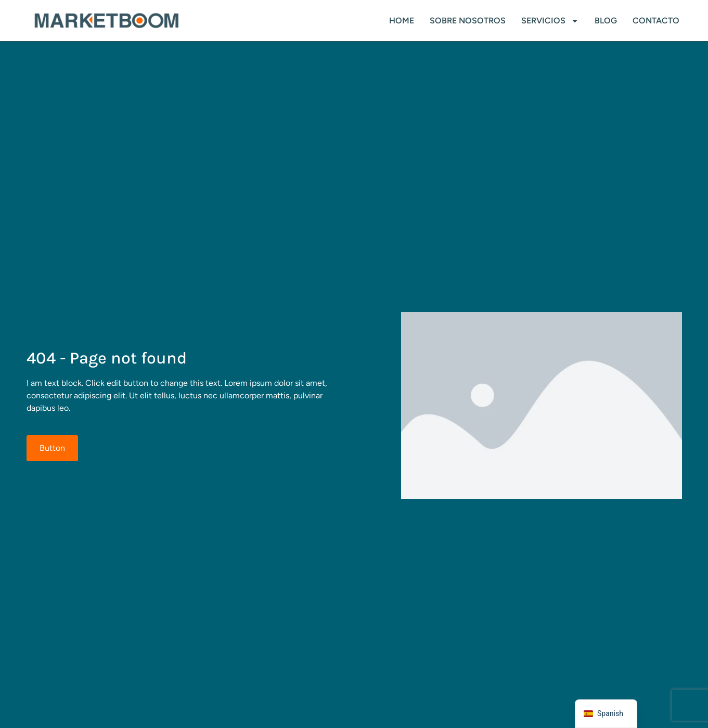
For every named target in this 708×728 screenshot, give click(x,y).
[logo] (107, 21)
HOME (402, 21)
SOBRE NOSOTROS (468, 21)
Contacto (656, 21)
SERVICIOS (550, 21)
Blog (606, 21)
